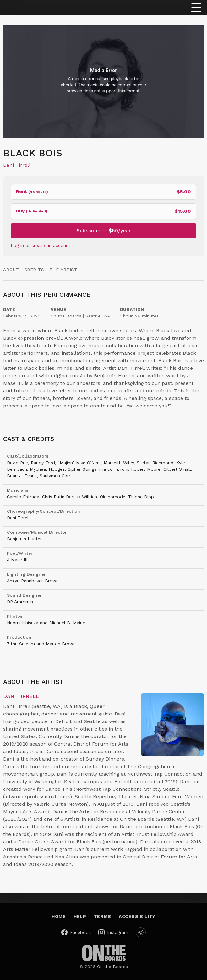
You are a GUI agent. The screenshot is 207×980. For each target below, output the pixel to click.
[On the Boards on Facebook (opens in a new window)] (76, 933)
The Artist (63, 270)
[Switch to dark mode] (141, 932)
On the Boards (112, 967)
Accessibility (137, 916)
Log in (17, 245)
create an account (51, 245)
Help (80, 916)
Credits (34, 270)
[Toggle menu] (196, 8)
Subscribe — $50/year (104, 231)
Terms (103, 916)
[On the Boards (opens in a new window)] (104, 953)
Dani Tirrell (17, 165)
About (11, 270)
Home (59, 916)
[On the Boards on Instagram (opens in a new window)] (113, 933)
